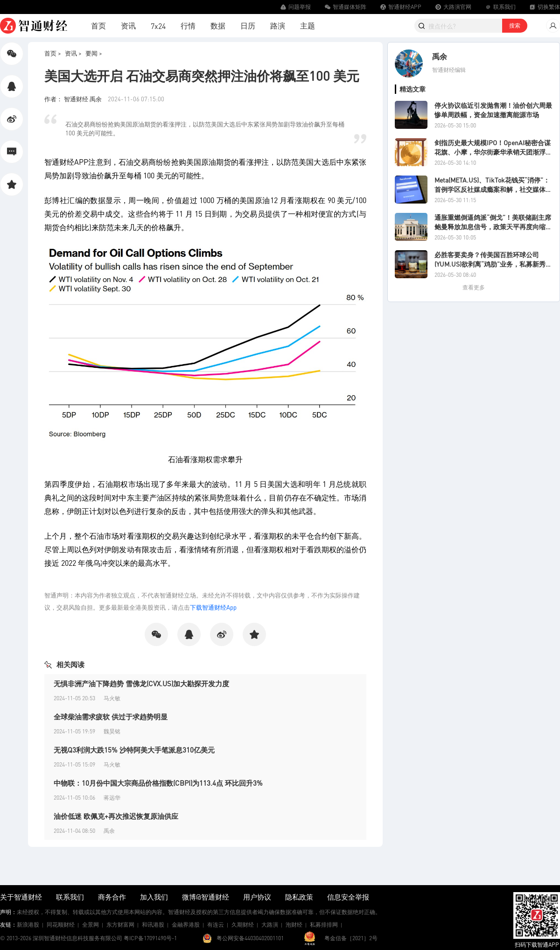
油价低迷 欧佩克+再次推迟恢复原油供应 (116, 816)
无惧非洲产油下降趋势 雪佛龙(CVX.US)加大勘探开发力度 (141, 683)
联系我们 (70, 897)
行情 (188, 25)
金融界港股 (186, 925)
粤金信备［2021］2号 (351, 938)
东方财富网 (120, 925)
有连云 (216, 925)
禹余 (440, 56)
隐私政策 (299, 897)
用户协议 (257, 897)
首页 (98, 25)
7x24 (158, 26)
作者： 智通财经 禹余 (74, 99)
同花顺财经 (61, 925)
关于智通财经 (21, 897)
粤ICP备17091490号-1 (150, 938)
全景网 (91, 925)
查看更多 (474, 287)
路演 (278, 25)
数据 (218, 25)
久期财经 (243, 925)
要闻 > (94, 53)
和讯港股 (153, 925)
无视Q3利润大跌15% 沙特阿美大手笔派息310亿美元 (134, 750)
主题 (308, 25)
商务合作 (112, 897)
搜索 (515, 25)
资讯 (128, 25)
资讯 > (73, 53)
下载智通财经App (213, 607)
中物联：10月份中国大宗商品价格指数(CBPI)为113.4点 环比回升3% (158, 783)
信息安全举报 (348, 897)
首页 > (53, 53)
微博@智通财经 (206, 897)
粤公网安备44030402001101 (250, 938)
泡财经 (294, 925)
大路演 (270, 925)
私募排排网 (324, 925)
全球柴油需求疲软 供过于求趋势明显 (111, 717)
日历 (248, 25)
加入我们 (154, 897)
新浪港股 (28, 925)
